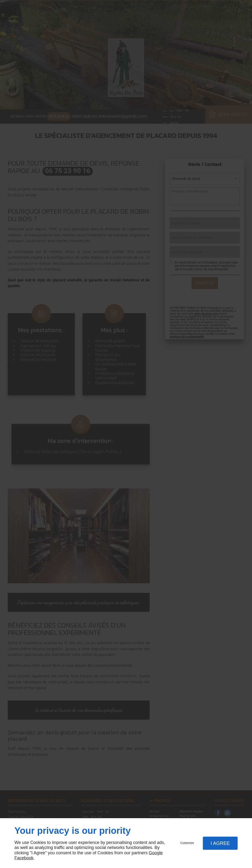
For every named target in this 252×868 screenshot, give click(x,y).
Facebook (24, 858)
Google (156, 853)
